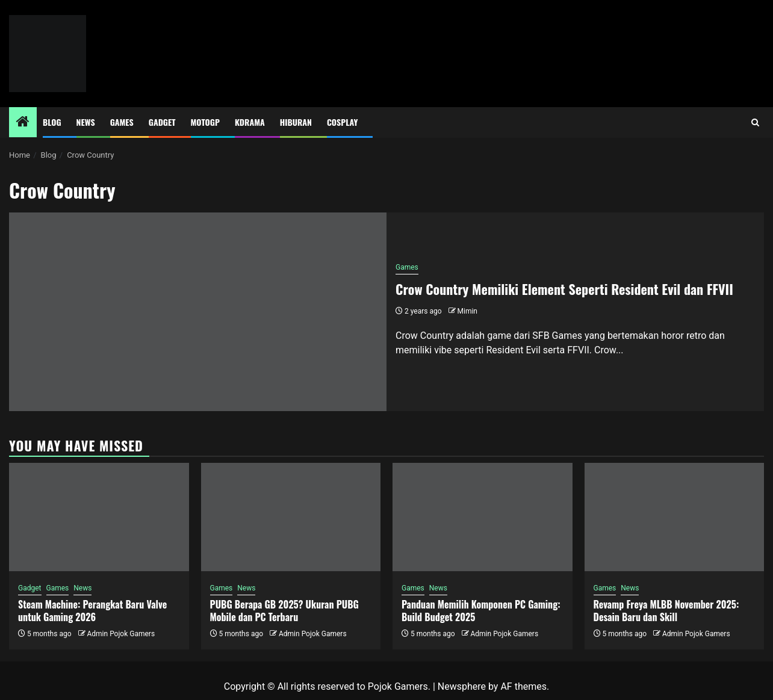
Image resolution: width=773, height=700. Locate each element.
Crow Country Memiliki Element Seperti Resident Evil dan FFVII (564, 289)
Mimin (467, 311)
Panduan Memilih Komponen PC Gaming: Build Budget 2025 (481, 611)
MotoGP (205, 122)
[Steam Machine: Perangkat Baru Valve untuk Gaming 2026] (99, 517)
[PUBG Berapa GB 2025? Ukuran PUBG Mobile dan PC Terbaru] (291, 517)
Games (122, 122)
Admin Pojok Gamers (121, 634)
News (86, 122)
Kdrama (250, 122)
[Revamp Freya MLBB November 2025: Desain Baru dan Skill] (675, 517)
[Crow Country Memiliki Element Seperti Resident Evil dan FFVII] (198, 312)
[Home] (23, 123)
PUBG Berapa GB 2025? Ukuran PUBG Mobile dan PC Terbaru (284, 611)
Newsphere (462, 686)
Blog (52, 122)
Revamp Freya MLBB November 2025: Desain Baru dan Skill (666, 611)
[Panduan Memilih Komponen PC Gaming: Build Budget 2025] (483, 517)
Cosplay (342, 122)
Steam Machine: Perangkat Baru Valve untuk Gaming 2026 (92, 611)
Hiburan (296, 122)
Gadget (162, 122)
